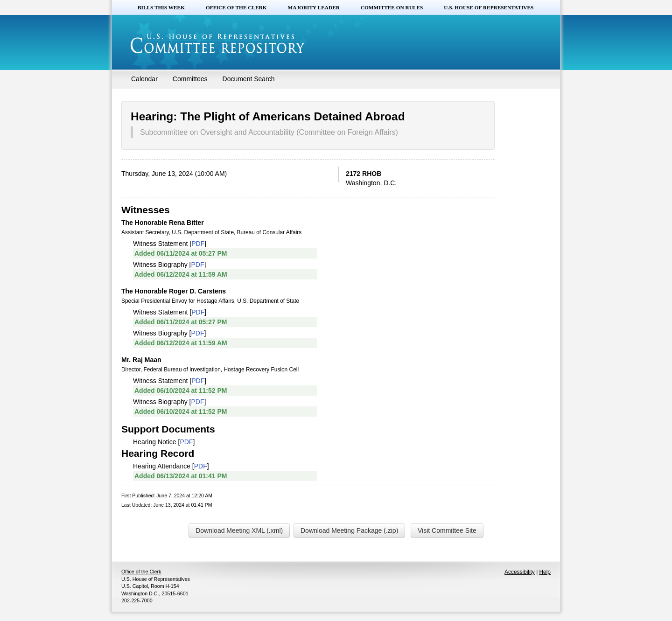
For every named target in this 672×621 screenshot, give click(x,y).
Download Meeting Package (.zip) (349, 530)
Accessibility (520, 572)
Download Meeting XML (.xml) (239, 530)
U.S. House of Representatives (489, 7)
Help (545, 572)
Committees (190, 79)
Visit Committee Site (447, 530)
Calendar (144, 79)
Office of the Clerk (236, 7)
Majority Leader (314, 7)
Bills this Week (161, 7)
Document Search (249, 79)
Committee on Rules (392, 7)
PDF (198, 244)
